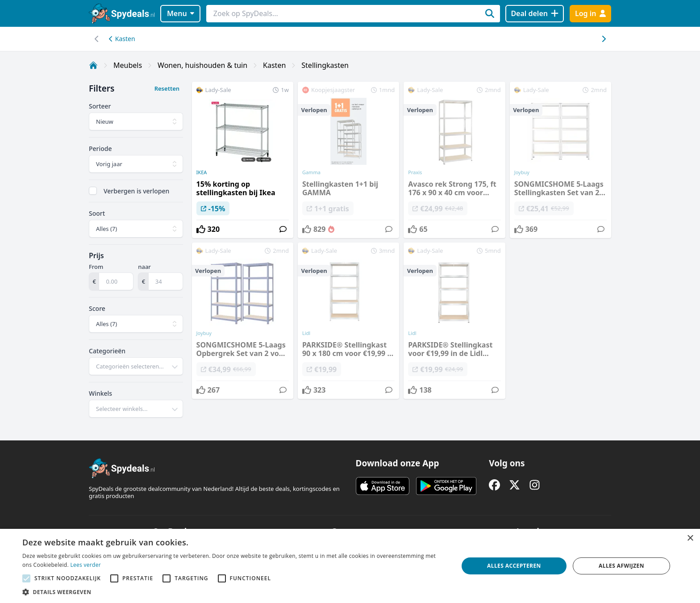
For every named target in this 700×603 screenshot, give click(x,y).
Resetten (167, 88)
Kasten (122, 39)
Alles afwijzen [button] (621, 566)
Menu (181, 13)
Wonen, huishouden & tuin (202, 65)
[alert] (350, 566)
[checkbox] (93, 191)
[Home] (93, 65)
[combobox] (136, 366)
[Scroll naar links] (603, 39)
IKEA (202, 172)
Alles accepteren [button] (514, 566)
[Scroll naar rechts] (97, 39)
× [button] (690, 538)
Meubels (128, 65)
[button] (234, 592)
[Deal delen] (535, 14)
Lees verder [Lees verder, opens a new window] (85, 565)
